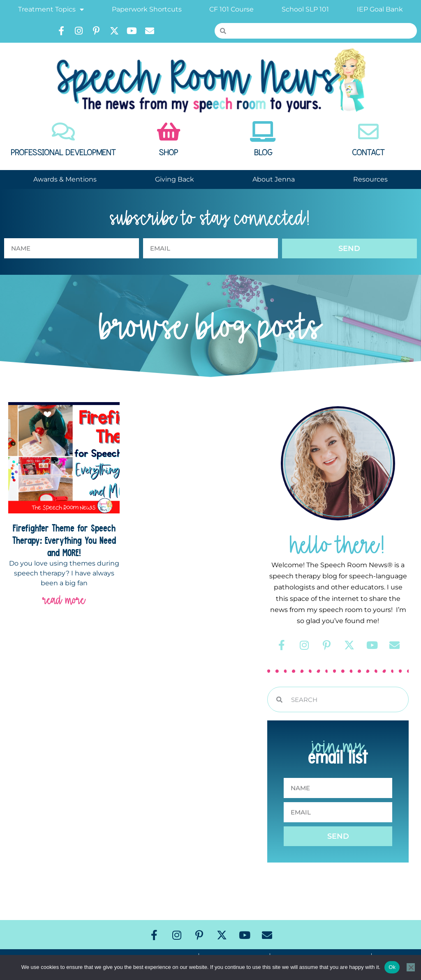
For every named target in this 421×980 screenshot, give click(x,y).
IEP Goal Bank (380, 9)
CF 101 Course (231, 9)
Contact (368, 153)
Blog (263, 153)
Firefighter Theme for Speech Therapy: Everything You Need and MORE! (64, 540)
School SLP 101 (305, 9)
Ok (392, 967)
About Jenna (274, 179)
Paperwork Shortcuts (147, 9)
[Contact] (368, 131)
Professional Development (63, 153)
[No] (411, 967)
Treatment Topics (51, 9)
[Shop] (169, 131)
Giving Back (175, 179)
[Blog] (263, 131)
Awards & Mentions (65, 179)
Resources (370, 179)
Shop (168, 153)
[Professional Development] (63, 131)
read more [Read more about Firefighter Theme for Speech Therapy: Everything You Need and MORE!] (64, 600)
